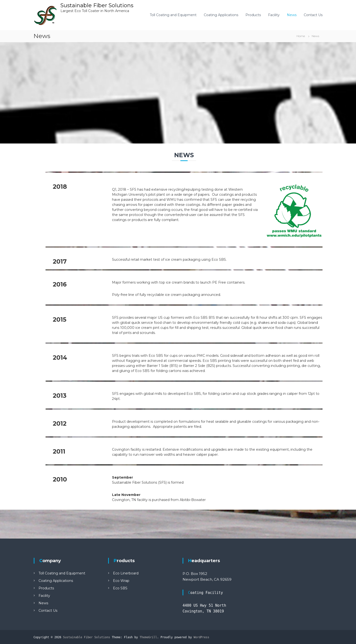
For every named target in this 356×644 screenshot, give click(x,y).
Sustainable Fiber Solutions (97, 5)
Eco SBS (120, 588)
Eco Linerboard (126, 573)
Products (253, 15)
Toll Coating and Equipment (173, 15)
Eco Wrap (121, 581)
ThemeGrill (148, 637)
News (292, 15)
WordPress (201, 637)
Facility (274, 15)
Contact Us (313, 15)
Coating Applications (221, 15)
